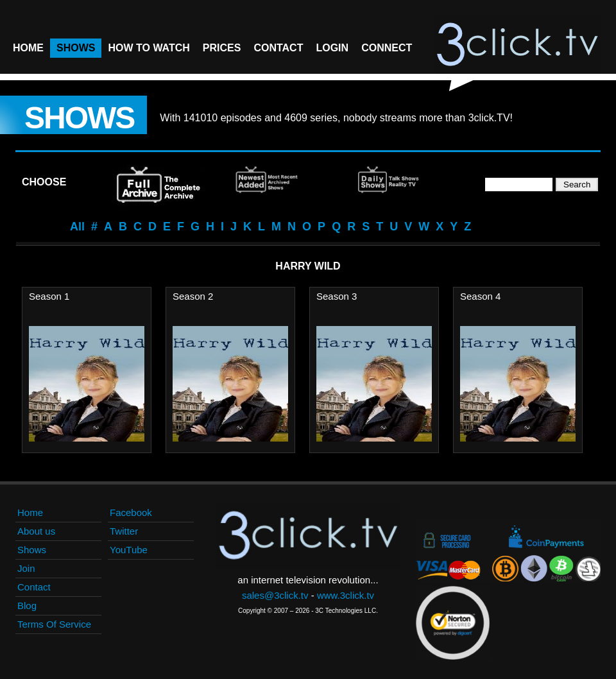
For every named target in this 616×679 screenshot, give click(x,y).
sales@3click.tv (275, 595)
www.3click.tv (346, 595)
